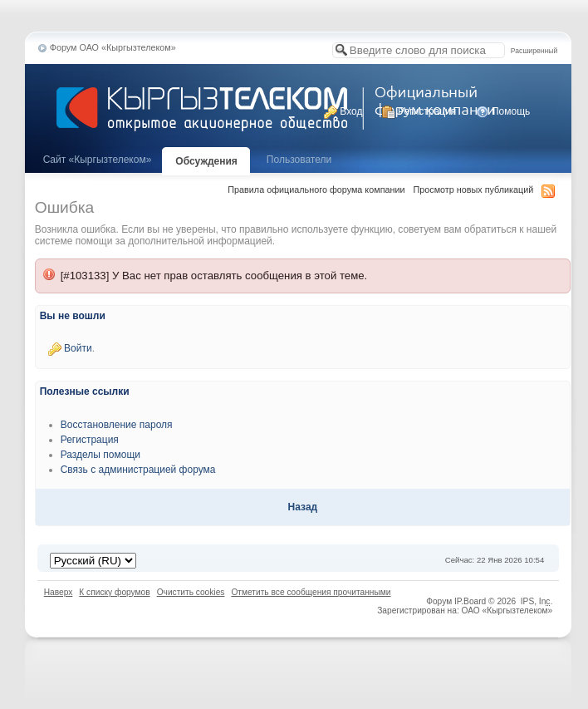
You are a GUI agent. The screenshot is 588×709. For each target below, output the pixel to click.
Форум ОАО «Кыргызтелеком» (113, 47)
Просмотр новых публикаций (474, 190)
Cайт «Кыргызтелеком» (98, 160)
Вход (343, 111)
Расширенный (534, 51)
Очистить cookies (191, 592)
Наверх (59, 592)
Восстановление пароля (117, 425)
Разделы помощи (100, 455)
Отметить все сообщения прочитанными (311, 592)
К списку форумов (114, 592)
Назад (303, 507)
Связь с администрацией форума (138, 470)
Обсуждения (206, 161)
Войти (78, 348)
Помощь (503, 111)
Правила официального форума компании (316, 190)
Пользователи (299, 160)
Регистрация (419, 111)
